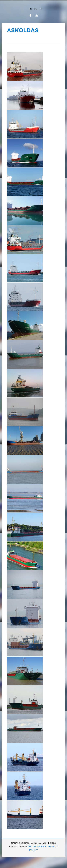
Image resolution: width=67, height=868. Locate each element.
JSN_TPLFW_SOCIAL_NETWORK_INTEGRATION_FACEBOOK (30, 16)
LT (41, 9)
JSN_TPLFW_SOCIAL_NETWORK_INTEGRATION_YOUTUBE (37, 16)
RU (36, 9)
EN (31, 9)
